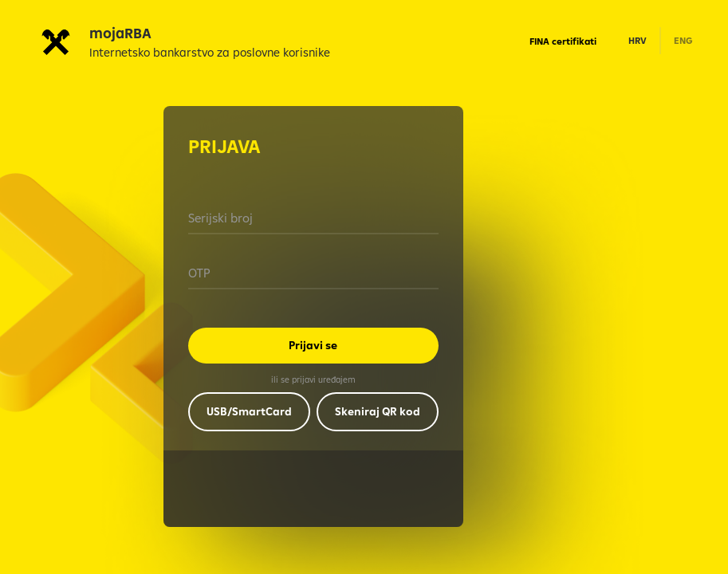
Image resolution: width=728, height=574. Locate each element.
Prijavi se (313, 345)
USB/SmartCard (249, 411)
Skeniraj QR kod (378, 411)
